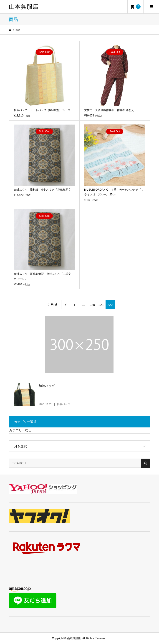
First (54, 304)
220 (92, 305)
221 (101, 305)
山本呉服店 (24, 7)
